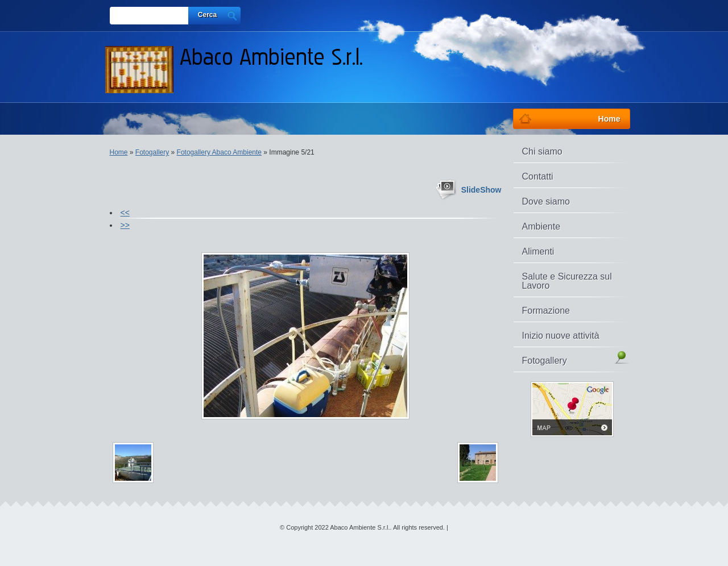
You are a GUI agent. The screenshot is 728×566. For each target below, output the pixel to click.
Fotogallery (152, 152)
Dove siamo (546, 201)
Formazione (546, 311)
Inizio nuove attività (561, 336)
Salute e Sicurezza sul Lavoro (567, 281)
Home (119, 152)
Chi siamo (542, 151)
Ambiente (541, 226)
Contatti (538, 176)
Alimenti (538, 251)
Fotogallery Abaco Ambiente (219, 152)
